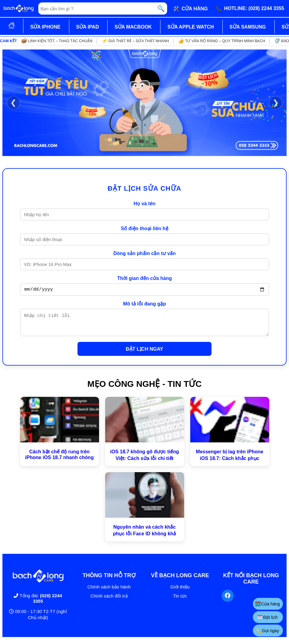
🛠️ (191, 9)
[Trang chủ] (19, 9)
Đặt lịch (267, 617)
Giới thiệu (180, 591)
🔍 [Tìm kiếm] (161, 9)
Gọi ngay (267, 630)
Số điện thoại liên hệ (144, 228)
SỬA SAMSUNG (248, 27)
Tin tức (180, 600)
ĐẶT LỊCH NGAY (144, 354)
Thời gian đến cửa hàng (144, 278)
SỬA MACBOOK (133, 27)
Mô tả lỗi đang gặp (144, 305)
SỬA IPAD (87, 27)
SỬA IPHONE (45, 27)
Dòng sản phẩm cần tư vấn (144, 253)
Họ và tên (144, 204)
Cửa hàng (267, 604)
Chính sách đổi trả (109, 600)
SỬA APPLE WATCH (191, 27)
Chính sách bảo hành (109, 591)
